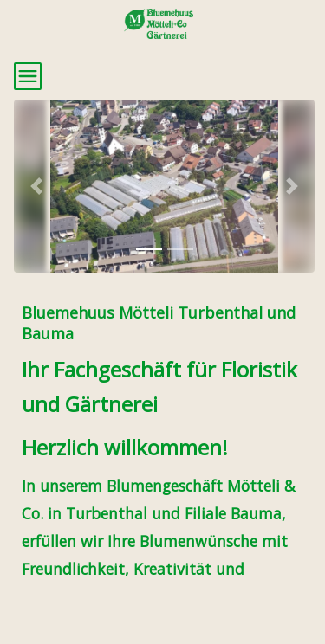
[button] (36, 186)
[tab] (149, 249)
